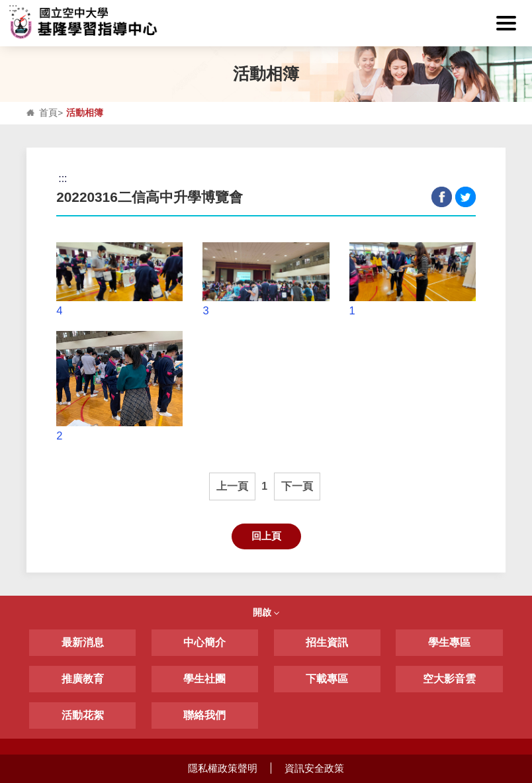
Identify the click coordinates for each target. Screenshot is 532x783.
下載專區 (327, 679)
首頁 (48, 113)
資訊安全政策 (314, 768)
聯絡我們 (204, 715)
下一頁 (297, 486)
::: (13, 8)
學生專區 (449, 642)
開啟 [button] (266, 612)
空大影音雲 (449, 679)
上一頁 (232, 486)
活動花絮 (83, 715)
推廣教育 (83, 679)
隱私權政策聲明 (223, 768)
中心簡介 (204, 642)
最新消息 (83, 642)
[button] (506, 23)
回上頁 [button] (266, 536)
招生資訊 (327, 642)
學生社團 (204, 679)
